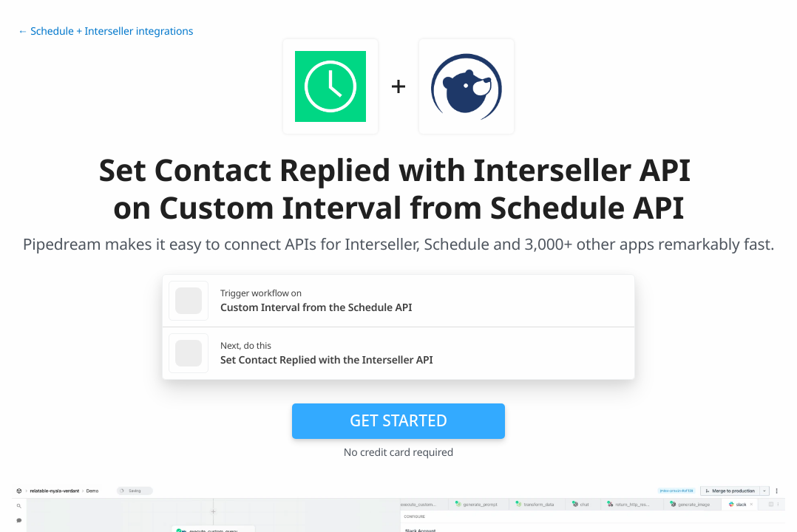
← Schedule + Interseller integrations (105, 31)
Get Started (398, 420)
